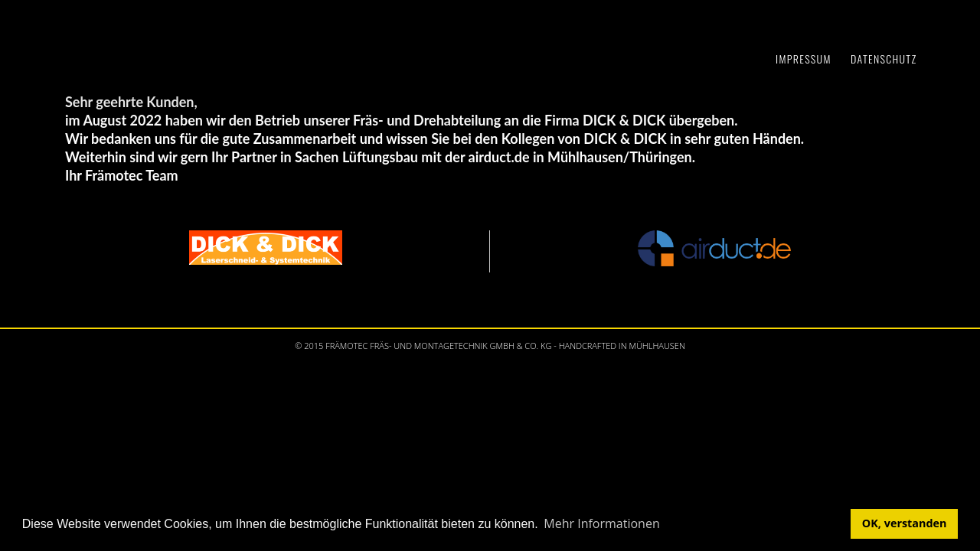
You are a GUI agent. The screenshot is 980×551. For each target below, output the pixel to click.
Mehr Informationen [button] (601, 523)
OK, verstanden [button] (905, 523)
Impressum (804, 59)
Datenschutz (884, 59)
